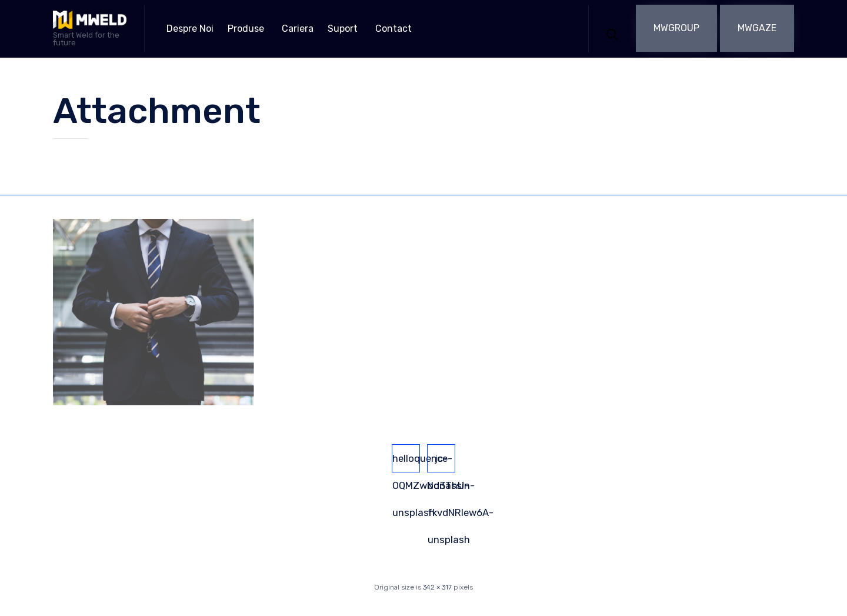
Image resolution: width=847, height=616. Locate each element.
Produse (246, 29)
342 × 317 (437, 587)
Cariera (298, 29)
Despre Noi (190, 29)
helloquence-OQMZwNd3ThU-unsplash (406, 462)
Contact (394, 29)
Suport (343, 29)
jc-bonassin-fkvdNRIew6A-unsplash (441, 462)
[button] (676, 28)
